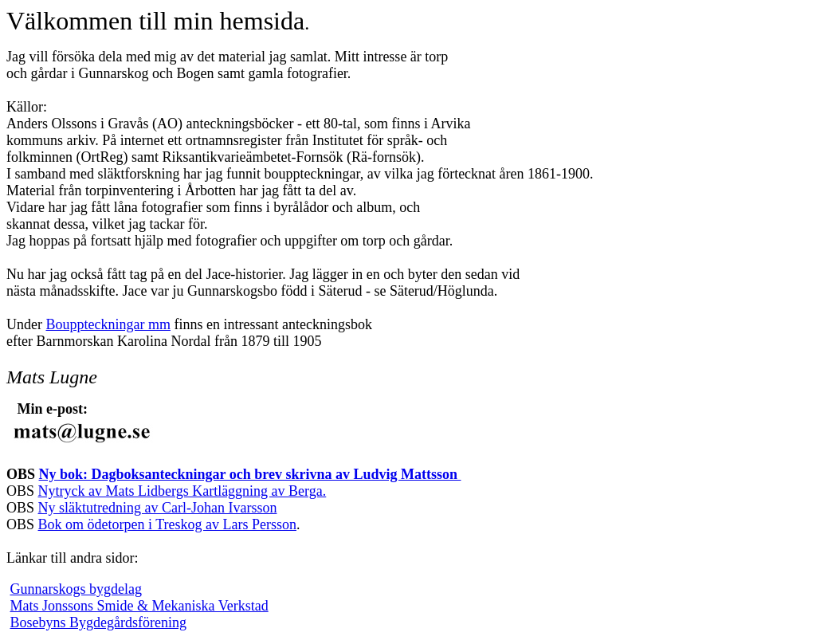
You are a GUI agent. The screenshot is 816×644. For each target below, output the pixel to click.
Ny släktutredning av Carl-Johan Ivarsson (158, 508)
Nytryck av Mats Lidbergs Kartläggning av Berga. (182, 491)
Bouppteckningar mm (108, 324)
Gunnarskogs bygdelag (76, 589)
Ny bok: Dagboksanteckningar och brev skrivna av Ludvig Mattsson (250, 474)
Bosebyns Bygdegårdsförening (98, 622)
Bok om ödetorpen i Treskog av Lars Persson (167, 524)
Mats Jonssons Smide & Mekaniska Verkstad (139, 606)
